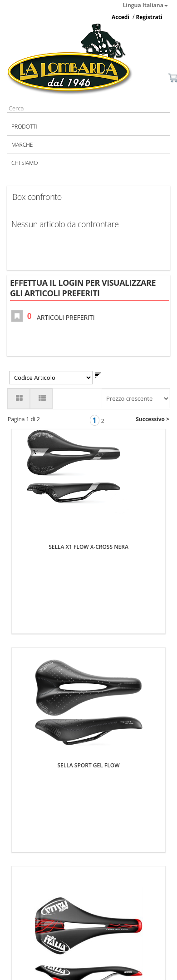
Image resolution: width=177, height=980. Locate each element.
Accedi (120, 17)
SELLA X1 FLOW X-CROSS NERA (88, 434)
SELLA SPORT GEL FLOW (88, 634)
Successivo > (152, 419)
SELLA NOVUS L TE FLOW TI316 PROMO (89, 834)
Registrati (149, 17)
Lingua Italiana (146, 5)
